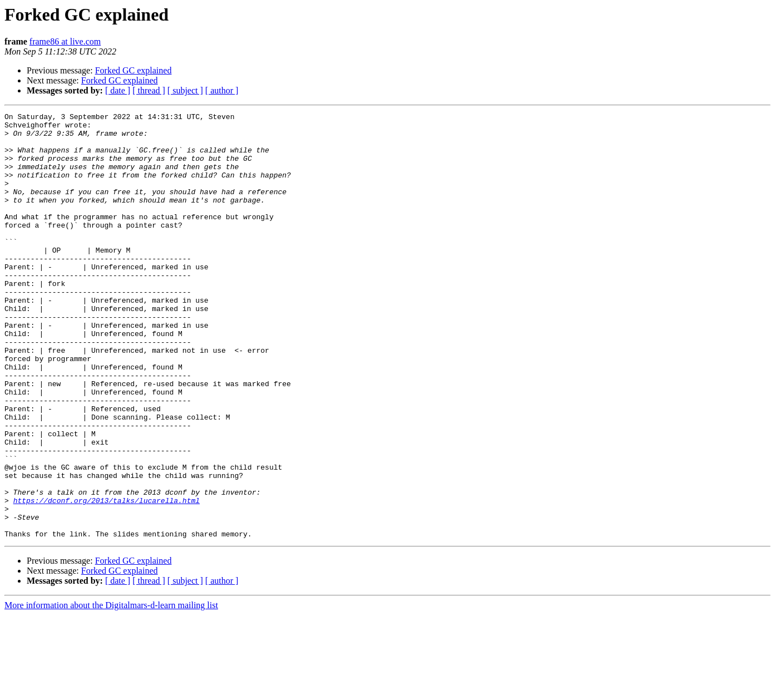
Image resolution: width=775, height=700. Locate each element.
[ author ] (222, 90)
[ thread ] (149, 90)
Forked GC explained (134, 70)
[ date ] (118, 90)
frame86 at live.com (65, 41)
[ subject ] (185, 90)
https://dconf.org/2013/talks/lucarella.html (107, 579)
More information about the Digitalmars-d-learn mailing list (111, 690)
